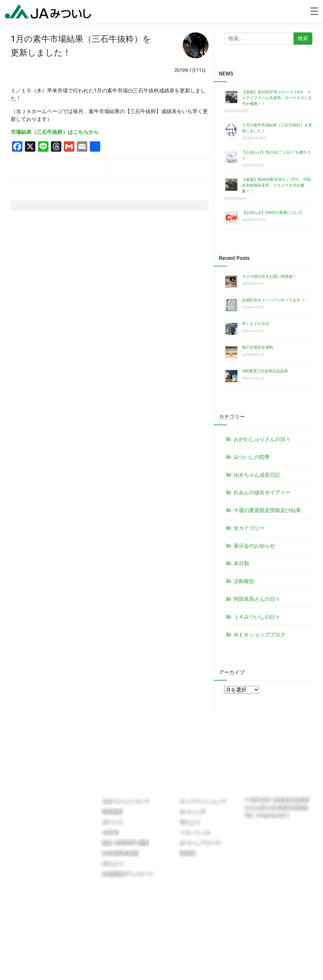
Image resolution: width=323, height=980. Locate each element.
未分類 (241, 563)
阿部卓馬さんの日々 (257, 599)
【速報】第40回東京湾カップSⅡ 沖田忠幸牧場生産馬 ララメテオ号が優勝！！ (276, 185)
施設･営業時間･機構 (125, 842)
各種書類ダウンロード (127, 874)
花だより (190, 822)
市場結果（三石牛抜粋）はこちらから (55, 132)
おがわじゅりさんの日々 (262, 439)
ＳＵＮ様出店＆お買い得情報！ (269, 276)
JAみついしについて (125, 801)
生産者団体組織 (120, 853)
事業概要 (112, 811)
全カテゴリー (249, 528)
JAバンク (112, 822)
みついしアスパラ (200, 842)
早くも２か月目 (256, 324)
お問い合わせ (166, 968)
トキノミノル (195, 832)
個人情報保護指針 (51, 968)
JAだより (112, 863)
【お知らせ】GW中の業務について (272, 213)
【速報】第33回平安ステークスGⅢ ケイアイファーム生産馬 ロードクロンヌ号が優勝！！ (277, 98)
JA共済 (110, 832)
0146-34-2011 (272, 815)
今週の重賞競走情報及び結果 (267, 510)
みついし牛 (192, 811)
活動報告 (244, 581)
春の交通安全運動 (257, 347)
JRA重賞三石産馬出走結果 (265, 371)
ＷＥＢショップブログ (259, 635)
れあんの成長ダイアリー (262, 492)
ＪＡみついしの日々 (257, 617)
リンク (20, 968)
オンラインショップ (203, 801)
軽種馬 (187, 853)
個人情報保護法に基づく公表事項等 (111, 968)
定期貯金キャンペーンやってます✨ (274, 300)
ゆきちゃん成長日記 (257, 475)
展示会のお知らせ (254, 546)
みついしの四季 (252, 457)
